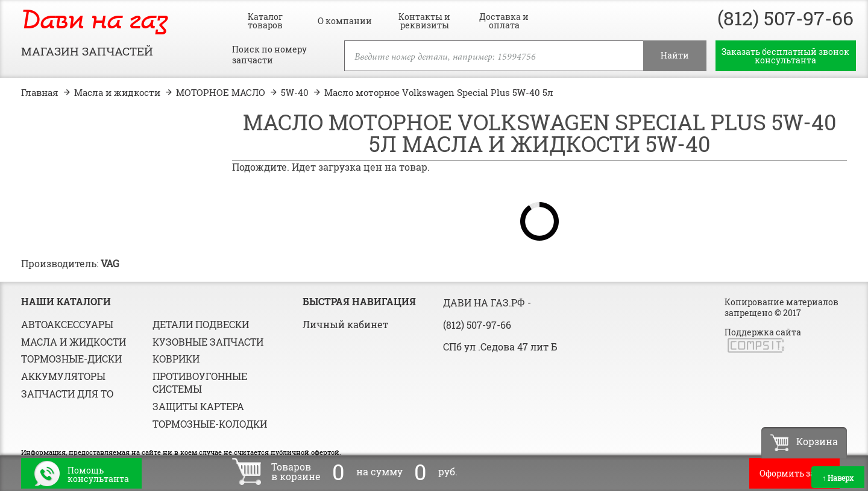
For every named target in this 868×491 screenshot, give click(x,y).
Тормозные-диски (71, 359)
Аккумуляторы (63, 376)
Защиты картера (198, 406)
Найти (675, 55)
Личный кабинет (345, 324)
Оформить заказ (794, 473)
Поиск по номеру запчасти (269, 55)
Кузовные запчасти (208, 342)
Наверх (838, 478)
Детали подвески (201, 324)
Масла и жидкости (74, 342)
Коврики (176, 359)
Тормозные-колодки (210, 424)
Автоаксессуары (67, 324)
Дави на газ (94, 21)
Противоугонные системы (200, 382)
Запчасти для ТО (67, 394)
